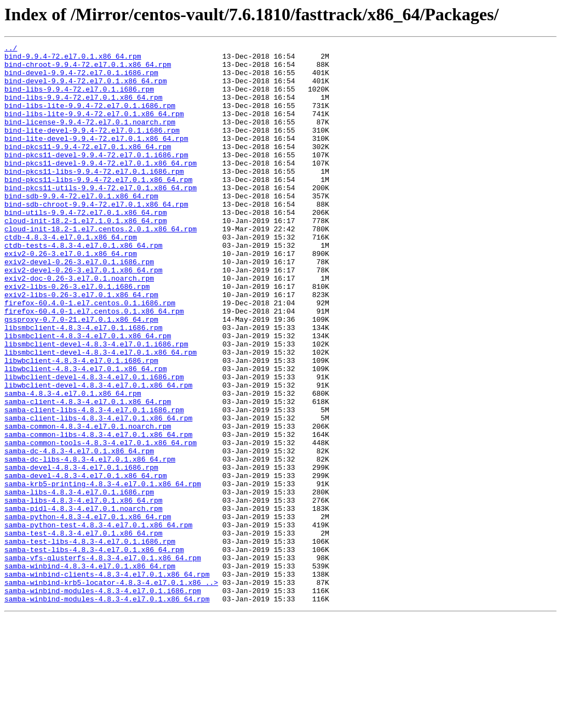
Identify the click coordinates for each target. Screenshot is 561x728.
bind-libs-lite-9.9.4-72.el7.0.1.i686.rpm (90, 118)
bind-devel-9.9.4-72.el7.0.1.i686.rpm (81, 79)
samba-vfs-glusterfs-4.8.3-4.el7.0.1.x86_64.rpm (103, 661)
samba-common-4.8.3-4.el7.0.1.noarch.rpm (88, 503)
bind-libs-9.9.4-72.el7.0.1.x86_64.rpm (84, 109)
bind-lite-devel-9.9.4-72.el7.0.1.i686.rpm (92, 148)
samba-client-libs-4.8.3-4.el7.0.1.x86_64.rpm (98, 493)
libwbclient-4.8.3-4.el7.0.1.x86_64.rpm (85, 434)
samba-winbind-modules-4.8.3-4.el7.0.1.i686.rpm (103, 701)
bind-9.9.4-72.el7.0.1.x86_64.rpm (73, 59)
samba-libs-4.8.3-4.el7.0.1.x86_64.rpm (84, 592)
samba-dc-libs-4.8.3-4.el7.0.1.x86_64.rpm (90, 543)
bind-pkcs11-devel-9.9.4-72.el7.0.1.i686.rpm (96, 178)
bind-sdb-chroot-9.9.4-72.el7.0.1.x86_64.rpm (96, 237)
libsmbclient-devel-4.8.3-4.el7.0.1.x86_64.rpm (101, 414)
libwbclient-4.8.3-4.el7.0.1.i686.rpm (81, 424)
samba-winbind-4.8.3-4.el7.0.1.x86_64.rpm (90, 671)
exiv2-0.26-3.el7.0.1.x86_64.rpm (71, 296)
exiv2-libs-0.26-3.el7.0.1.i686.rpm (77, 335)
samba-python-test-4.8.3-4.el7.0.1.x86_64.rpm (98, 622)
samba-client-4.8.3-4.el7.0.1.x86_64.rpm (88, 474)
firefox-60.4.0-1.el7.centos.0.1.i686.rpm (90, 355)
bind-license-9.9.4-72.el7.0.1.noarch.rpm (90, 138)
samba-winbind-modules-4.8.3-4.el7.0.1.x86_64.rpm (107, 710)
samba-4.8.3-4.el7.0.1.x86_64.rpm (73, 464)
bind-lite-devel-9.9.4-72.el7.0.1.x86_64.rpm (96, 158)
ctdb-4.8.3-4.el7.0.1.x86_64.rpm (71, 276)
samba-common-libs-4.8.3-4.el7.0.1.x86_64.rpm (98, 513)
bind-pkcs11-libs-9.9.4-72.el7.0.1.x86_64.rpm (98, 207)
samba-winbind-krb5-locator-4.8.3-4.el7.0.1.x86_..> (111, 691)
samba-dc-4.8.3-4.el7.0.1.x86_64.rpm (79, 533)
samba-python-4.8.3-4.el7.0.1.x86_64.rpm (88, 612)
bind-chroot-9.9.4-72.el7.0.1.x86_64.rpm (88, 69)
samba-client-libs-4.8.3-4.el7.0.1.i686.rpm (94, 484)
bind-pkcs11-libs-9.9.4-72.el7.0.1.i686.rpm (94, 197)
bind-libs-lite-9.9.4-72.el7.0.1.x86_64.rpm (94, 128)
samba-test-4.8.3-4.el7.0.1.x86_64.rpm (84, 632)
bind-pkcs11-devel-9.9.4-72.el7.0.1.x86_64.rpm (101, 187)
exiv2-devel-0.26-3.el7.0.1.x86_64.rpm (84, 316)
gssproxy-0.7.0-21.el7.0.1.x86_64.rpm (81, 375)
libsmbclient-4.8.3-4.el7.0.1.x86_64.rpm (88, 395)
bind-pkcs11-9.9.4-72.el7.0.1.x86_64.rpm (88, 168)
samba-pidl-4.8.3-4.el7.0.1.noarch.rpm (84, 602)
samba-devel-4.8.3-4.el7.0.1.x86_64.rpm (85, 562)
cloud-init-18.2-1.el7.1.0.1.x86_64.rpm (85, 257)
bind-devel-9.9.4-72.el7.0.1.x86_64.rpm (85, 89)
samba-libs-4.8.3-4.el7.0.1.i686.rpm (79, 582)
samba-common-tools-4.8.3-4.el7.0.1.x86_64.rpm (101, 523)
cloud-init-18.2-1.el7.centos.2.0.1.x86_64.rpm (101, 266)
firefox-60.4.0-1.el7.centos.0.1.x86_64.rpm (94, 365)
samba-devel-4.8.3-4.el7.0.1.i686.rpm (81, 553)
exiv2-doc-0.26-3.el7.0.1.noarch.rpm (79, 326)
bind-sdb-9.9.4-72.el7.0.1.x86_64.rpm (81, 227)
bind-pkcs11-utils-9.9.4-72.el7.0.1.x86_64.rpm (101, 217)
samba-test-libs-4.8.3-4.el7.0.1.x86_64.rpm (94, 651)
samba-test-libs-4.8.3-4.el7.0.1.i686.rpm (90, 641)
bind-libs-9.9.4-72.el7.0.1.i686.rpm (79, 99)
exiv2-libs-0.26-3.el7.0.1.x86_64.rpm (81, 345)
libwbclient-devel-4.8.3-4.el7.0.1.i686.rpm (94, 444)
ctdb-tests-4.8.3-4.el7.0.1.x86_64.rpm (84, 286)
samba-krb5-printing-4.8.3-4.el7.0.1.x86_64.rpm (103, 572)
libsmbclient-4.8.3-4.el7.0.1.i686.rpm (84, 385)
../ (11, 49)
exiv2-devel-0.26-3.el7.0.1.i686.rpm (79, 306)
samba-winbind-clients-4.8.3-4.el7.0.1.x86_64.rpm (107, 681)
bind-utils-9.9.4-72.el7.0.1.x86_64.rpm (85, 247)
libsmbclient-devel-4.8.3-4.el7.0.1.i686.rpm (96, 405)
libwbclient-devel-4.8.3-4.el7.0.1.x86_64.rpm (98, 454)
